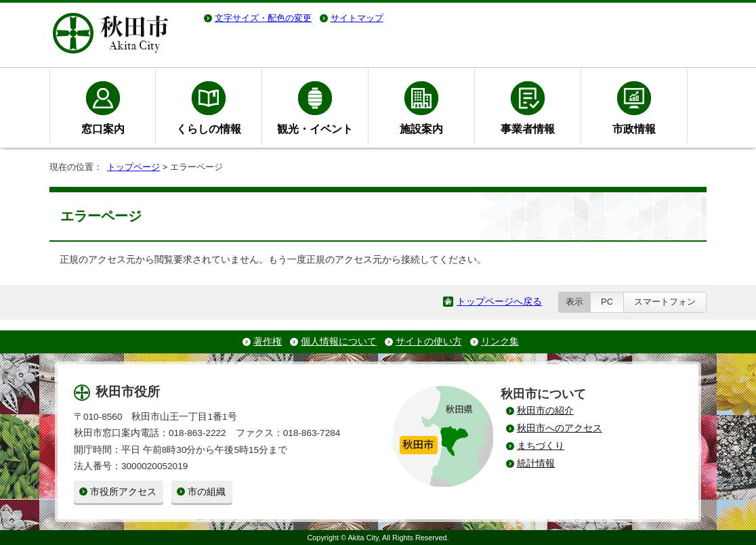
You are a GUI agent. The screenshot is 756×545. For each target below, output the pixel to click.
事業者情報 (528, 129)
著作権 (268, 342)
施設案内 (421, 129)
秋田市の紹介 (545, 411)
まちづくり (541, 446)
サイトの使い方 (429, 342)
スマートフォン (665, 302)
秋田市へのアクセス (560, 428)
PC (607, 302)
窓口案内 (103, 129)
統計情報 (536, 463)
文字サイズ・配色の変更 (263, 18)
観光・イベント (315, 129)
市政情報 (634, 129)
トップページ (133, 167)
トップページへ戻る (499, 302)
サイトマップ (357, 18)
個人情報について (339, 342)
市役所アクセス (123, 492)
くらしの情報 (209, 129)
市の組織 (207, 492)
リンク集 (500, 342)
